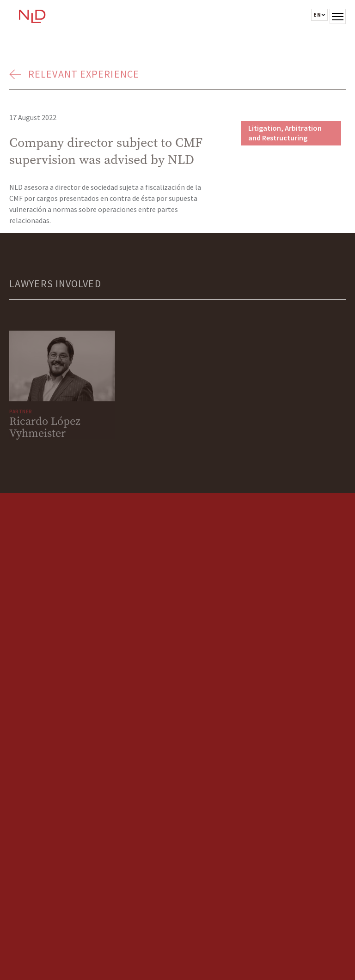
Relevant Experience (84, 74)
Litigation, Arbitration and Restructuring (285, 133)
